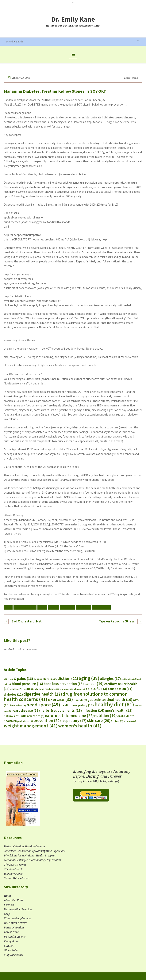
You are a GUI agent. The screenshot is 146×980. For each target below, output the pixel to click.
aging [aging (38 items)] (89, 678)
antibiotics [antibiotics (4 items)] (129, 679)
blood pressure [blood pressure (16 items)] (27, 684)
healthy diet (67, 607)
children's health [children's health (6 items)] (22, 689)
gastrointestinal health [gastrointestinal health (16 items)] (110, 700)
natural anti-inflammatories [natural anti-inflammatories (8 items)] (24, 716)
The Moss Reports (15, 865)
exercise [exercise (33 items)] (60, 699)
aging (8, 607)
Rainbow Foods (13, 874)
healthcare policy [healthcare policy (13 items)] (77, 705)
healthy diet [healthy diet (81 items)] (114, 704)
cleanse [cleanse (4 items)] (80, 689)
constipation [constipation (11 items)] (120, 689)
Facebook (9, 649)
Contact (9, 946)
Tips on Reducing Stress (117, 621)
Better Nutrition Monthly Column (24, 846)
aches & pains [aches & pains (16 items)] (18, 679)
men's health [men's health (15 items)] (119, 710)
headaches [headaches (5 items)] (18, 706)
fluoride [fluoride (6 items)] (80, 700)
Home (8, 896)
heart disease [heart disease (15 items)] (26, 710)
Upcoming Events (15, 937)
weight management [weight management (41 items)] (31, 726)
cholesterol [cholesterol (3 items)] (67, 689)
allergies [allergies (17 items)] (110, 678)
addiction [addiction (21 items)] (66, 678)
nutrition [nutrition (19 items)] (106, 716)
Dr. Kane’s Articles (16, 923)
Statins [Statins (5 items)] (117, 721)
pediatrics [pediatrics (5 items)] (25, 721)
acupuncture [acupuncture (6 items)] (43, 679)
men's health (83, 607)
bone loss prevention (25, 607)
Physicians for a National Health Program (30, 856)
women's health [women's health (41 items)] (80, 726)
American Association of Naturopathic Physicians (35, 851)
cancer (42, 607)
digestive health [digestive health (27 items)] (43, 694)
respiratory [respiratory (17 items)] (74, 721)
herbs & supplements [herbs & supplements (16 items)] (61, 710)
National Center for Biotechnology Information (33, 860)
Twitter (21, 649)
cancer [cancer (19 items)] (94, 684)
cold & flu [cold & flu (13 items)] (96, 689)
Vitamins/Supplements (18, 918)
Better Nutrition (14, 928)
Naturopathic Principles (19, 909)
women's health (101, 607)
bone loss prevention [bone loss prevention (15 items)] (64, 684)
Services (9, 905)
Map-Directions (13, 955)
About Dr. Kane (14, 900)
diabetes (54, 607)
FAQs (7, 914)
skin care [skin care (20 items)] (99, 721)
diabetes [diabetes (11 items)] (13, 694)
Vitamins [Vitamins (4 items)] (130, 721)
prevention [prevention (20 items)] (47, 721)
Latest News (131, 78)
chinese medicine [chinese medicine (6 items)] (47, 689)
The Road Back (13, 869)
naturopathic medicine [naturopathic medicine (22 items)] (69, 716)
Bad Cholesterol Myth (27, 621)
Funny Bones (12, 941)
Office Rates (11, 950)
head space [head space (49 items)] (43, 705)
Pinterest (32, 649)
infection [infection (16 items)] (93, 710)
